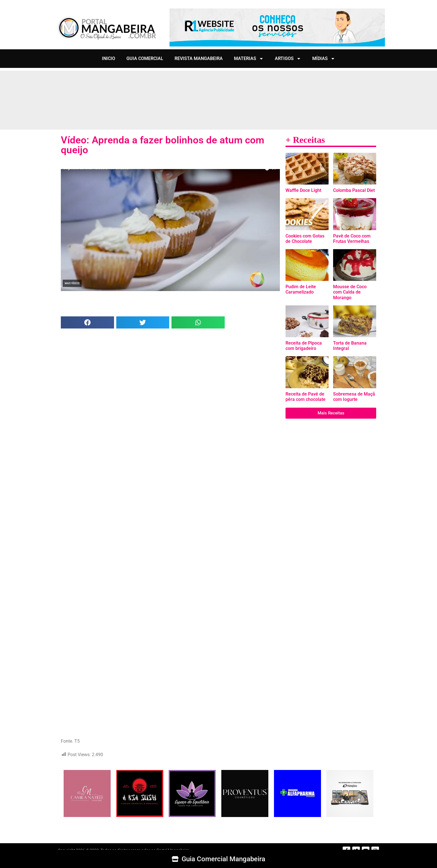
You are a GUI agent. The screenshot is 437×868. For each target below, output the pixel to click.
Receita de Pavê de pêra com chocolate (306, 397)
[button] (87, 322)
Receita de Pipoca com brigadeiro (304, 346)
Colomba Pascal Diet (354, 190)
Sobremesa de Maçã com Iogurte (354, 397)
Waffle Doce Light (303, 190)
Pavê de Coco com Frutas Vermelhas (352, 239)
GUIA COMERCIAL (145, 58)
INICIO (109, 58)
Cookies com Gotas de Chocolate (305, 239)
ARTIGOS (288, 59)
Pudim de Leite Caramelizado (301, 289)
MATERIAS (249, 59)
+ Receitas (305, 140)
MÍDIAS (324, 59)
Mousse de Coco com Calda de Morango (350, 292)
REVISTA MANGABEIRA (199, 58)
